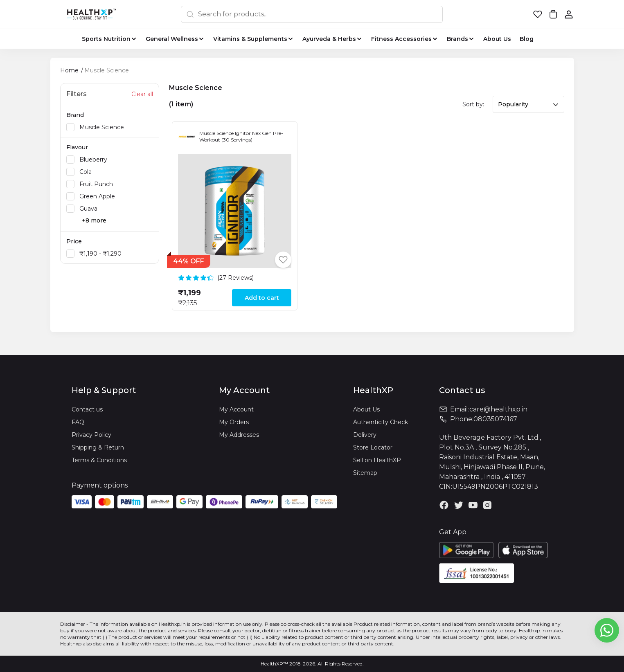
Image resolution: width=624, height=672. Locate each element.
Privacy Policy (91, 435)
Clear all (142, 94)
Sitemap (365, 473)
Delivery (365, 435)
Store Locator (373, 447)
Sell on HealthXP (377, 460)
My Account (236, 409)
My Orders (234, 422)
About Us (366, 409)
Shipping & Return (98, 447)
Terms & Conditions (99, 460)
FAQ (78, 422)
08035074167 (495, 419)
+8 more (94, 220)
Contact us (87, 409)
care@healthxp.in (498, 409)
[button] (538, 14)
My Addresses (239, 435)
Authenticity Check (381, 422)
